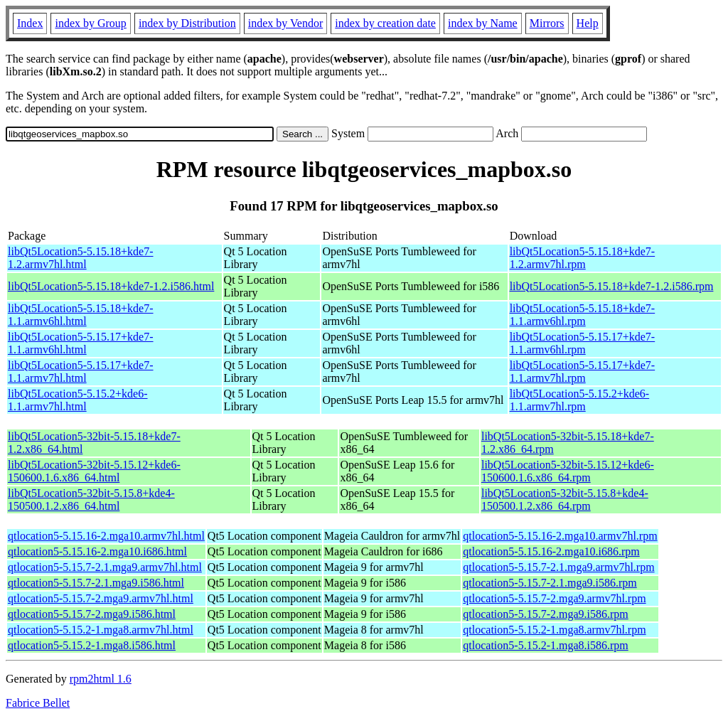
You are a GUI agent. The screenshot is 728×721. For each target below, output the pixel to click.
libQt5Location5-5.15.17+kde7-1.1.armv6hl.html (81, 343)
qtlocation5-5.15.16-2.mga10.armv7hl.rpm (560, 536)
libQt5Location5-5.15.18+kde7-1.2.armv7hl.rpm (583, 258)
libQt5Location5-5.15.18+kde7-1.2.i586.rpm (612, 286)
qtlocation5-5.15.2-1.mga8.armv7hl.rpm (554, 630)
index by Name (483, 23)
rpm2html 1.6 (101, 679)
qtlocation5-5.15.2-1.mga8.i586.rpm (545, 645)
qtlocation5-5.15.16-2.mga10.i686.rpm (551, 551)
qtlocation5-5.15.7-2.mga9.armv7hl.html (101, 598)
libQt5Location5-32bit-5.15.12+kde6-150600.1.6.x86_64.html (94, 471)
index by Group (90, 23)
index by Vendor (285, 23)
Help (588, 23)
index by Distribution (187, 23)
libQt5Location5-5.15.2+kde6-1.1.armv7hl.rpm (580, 400)
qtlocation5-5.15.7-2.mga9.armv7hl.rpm (554, 598)
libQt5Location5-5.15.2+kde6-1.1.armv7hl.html (78, 400)
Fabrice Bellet (38, 703)
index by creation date (385, 23)
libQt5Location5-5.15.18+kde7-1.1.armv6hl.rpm (583, 315)
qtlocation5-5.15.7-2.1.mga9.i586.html (96, 583)
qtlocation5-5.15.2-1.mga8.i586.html (92, 645)
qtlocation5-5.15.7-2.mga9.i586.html (92, 614)
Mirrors (547, 23)
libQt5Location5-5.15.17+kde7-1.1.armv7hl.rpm (583, 372)
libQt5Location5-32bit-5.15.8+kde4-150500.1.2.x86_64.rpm (565, 500)
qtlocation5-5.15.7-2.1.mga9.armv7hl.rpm (558, 567)
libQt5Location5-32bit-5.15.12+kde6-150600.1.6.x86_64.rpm (568, 471)
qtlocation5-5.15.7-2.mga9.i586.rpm (545, 614)
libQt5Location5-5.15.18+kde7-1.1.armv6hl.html (81, 315)
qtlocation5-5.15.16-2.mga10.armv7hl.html (106, 536)
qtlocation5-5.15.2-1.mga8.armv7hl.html (101, 630)
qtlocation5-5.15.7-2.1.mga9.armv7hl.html (105, 567)
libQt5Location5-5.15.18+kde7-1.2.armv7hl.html (81, 258)
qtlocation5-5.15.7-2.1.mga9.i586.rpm (550, 583)
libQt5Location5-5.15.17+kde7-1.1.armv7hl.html (81, 372)
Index (30, 23)
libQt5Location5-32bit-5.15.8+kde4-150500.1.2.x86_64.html (91, 500)
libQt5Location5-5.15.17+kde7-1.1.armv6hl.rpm (583, 343)
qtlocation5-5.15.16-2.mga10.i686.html (97, 551)
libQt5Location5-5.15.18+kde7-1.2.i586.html (111, 286)
